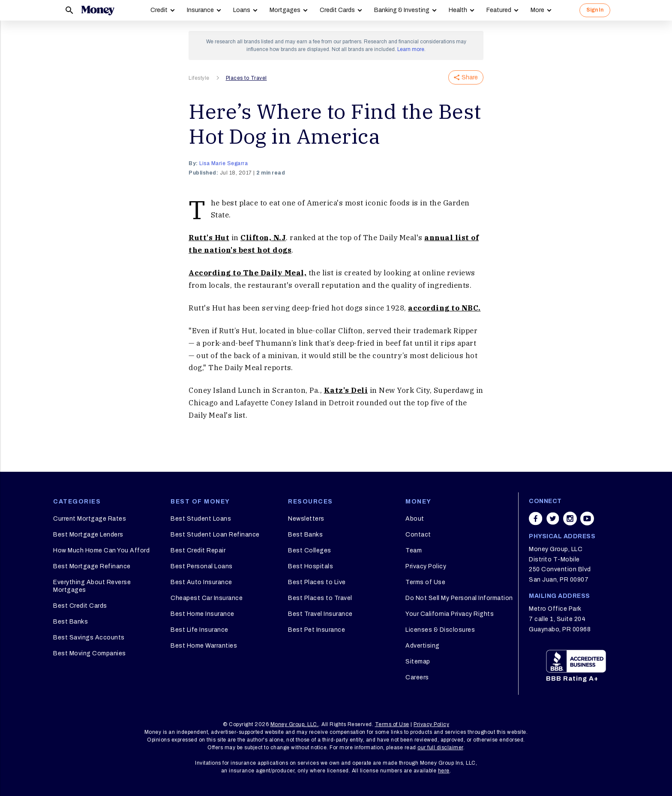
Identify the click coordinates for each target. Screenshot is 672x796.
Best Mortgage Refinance (92, 566)
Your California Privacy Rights (450, 614)
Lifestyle (199, 78)
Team (414, 550)
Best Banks (70, 622)
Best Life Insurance (199, 630)
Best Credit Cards (80, 606)
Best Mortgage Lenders (88, 535)
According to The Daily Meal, (247, 273)
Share (466, 77)
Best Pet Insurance (316, 630)
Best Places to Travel (320, 598)
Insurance (200, 10)
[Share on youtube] (587, 519)
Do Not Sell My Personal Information (459, 598)
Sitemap (418, 662)
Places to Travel (246, 78)
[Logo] (98, 10)
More (537, 10)
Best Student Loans (201, 519)
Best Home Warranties (204, 646)
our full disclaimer (440, 748)
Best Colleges (310, 550)
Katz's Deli (346, 390)
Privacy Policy (426, 566)
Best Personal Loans (202, 566)
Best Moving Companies (90, 653)
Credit (159, 10)
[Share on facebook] (536, 519)
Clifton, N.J (263, 238)
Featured (499, 10)
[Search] (69, 10)
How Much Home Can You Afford (101, 550)
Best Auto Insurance (201, 582)
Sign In (595, 10)
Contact (418, 535)
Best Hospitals (310, 566)
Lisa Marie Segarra (223, 163)
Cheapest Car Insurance (207, 598)
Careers (417, 677)
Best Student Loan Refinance (215, 535)
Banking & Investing (402, 10)
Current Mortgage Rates (90, 519)
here (444, 771)
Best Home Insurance (202, 614)
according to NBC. (444, 308)
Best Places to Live (317, 582)
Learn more (411, 49)
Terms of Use (425, 582)
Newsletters (306, 519)
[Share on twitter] (553, 519)
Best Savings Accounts (89, 638)
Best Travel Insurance (320, 614)
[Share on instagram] (570, 519)
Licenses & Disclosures (440, 630)
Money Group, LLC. (295, 724)
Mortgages (285, 10)
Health (458, 10)
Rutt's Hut (209, 238)
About (415, 519)
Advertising (423, 646)
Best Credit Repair (198, 550)
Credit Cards (337, 10)
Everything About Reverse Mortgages (92, 586)
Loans (242, 10)
